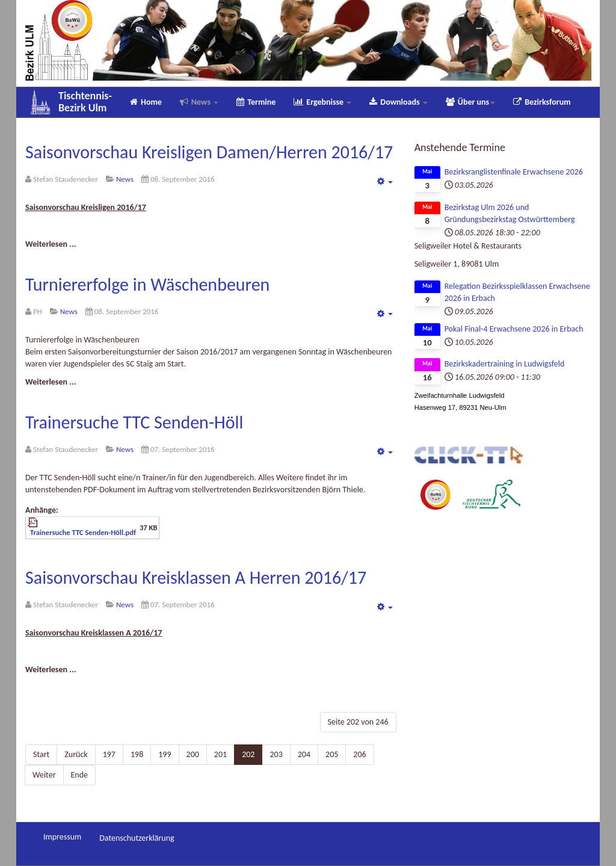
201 (220, 754)
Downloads (398, 102)
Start (41, 754)
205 (332, 754)
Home (146, 102)
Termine (256, 102)
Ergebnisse (322, 102)
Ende (80, 775)
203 (276, 754)
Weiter (44, 775)
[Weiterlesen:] (51, 244)
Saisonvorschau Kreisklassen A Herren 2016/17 (196, 577)
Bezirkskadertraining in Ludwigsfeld (505, 364)
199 (165, 754)
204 (304, 754)
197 (109, 754)
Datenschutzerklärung (137, 838)
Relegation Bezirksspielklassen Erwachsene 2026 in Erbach (517, 292)
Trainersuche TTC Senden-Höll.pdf (83, 532)
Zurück (76, 754)
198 (137, 754)
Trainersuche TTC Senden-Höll (134, 422)
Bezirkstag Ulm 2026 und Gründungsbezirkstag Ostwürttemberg (510, 213)
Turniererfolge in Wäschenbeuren (147, 284)
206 (359, 754)
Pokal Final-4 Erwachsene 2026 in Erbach (514, 329)
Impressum (62, 837)
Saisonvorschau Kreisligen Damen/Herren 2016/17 (209, 152)
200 (193, 754)
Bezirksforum (542, 102)
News (199, 102)
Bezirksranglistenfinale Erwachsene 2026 (514, 172)
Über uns (470, 102)
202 (248, 754)
